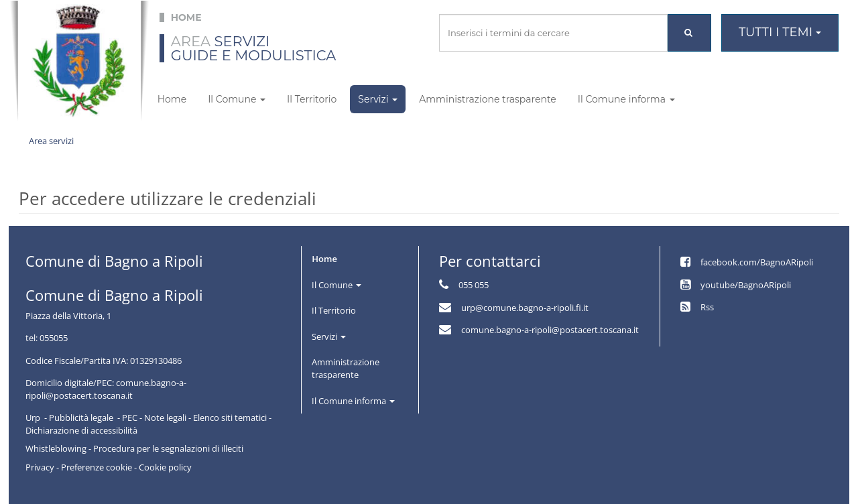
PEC (130, 418)
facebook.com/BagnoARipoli (757, 262)
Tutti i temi (780, 32)
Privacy (40, 467)
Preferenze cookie (97, 467)
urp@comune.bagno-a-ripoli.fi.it (525, 308)
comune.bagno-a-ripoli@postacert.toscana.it (550, 330)
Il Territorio (312, 99)
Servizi (378, 99)
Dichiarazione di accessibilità (81, 430)
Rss (707, 307)
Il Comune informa (626, 99)
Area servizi (51, 141)
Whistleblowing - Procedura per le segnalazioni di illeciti (134, 448)
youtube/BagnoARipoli (746, 285)
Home (172, 99)
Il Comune (237, 99)
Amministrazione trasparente (488, 99)
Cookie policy (165, 467)
